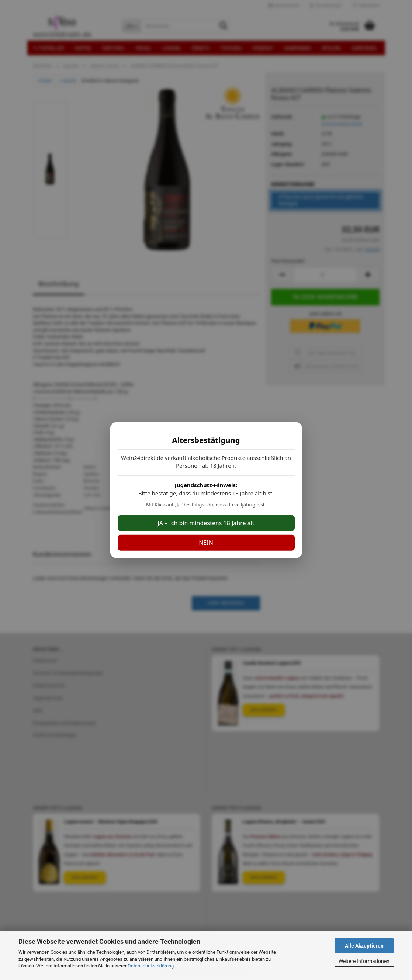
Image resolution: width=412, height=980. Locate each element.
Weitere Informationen (364, 961)
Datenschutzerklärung (151, 966)
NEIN (206, 543)
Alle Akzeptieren (364, 946)
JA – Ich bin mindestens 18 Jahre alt (206, 523)
